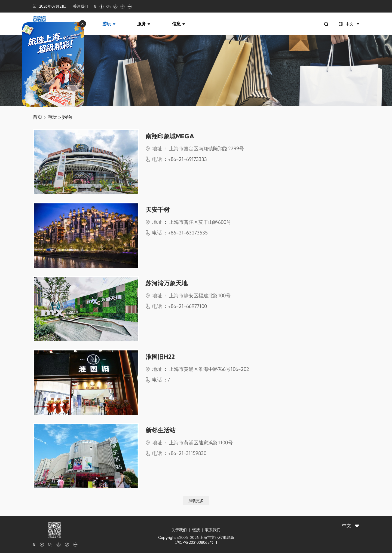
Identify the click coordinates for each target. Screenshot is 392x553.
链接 (196, 530)
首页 (38, 117)
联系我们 (213, 530)
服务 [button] (144, 24)
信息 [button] (179, 24)
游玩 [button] (109, 24)
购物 (67, 117)
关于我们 (179, 530)
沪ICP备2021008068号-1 (196, 542)
